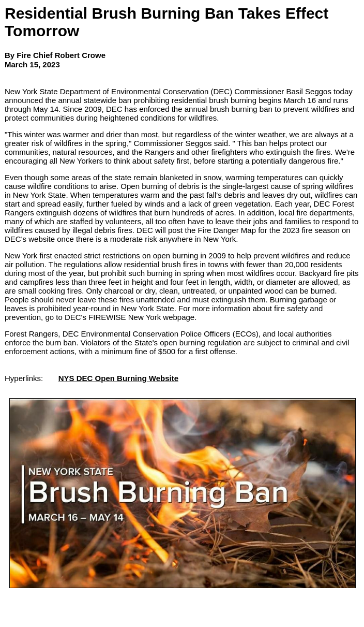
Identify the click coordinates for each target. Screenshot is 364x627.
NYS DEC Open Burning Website (118, 378)
